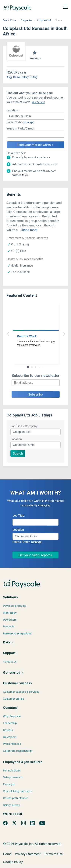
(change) (29, 122)
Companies (26, 20)
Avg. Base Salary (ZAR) (22, 77)
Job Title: (19, 516)
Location (16, 439)
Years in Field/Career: (21, 128)
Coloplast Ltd (44, 20)
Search (18, 453)
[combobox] (35, 116)
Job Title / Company (24, 426)
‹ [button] (31, 333)
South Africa (9, 20)
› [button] (40, 333)
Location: (13, 110)
